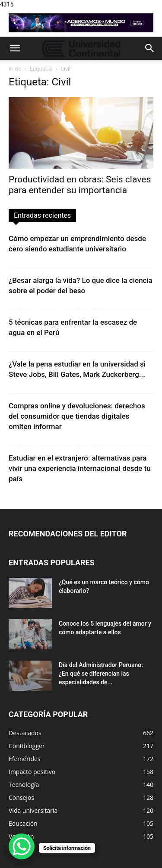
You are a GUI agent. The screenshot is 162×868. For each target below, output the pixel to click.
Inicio (15, 69)
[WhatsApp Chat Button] (22, 846)
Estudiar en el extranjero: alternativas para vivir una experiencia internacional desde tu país (80, 468)
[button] (15, 48)
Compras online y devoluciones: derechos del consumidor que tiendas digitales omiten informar (77, 416)
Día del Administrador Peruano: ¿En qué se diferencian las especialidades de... (101, 674)
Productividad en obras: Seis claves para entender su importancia (80, 185)
